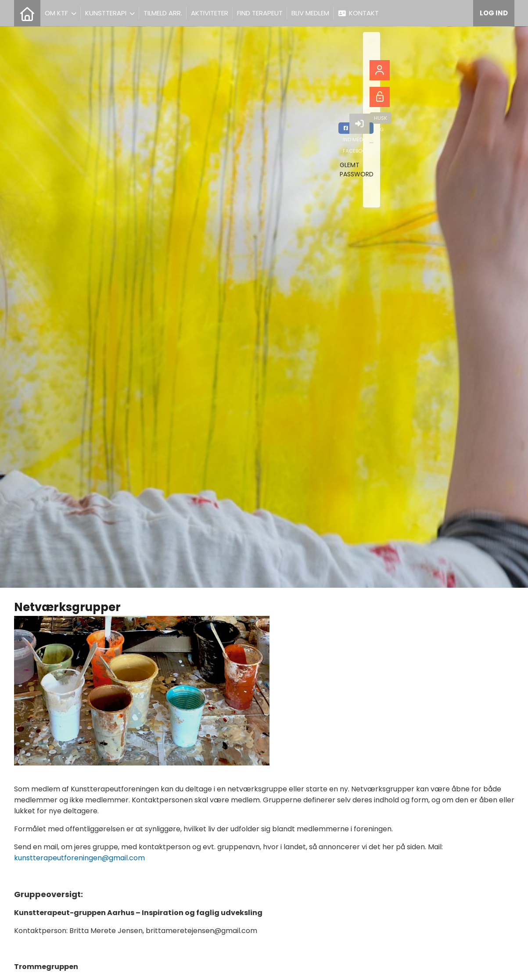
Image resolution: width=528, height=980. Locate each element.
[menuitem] (27, 13)
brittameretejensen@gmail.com (201, 931)
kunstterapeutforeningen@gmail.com (79, 858)
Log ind (494, 13)
